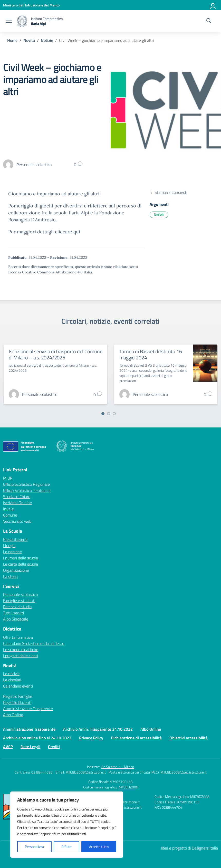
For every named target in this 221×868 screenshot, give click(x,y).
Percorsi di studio (17, 607)
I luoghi (9, 546)
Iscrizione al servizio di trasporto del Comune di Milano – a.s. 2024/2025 (56, 354)
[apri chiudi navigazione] (9, 21)
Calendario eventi (18, 686)
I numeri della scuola (21, 558)
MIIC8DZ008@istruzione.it (86, 772)
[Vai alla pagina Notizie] (47, 40)
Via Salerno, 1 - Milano (117, 767)
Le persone (12, 552)
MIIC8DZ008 (128, 787)
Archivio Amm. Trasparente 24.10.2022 (98, 729)
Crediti (54, 747)
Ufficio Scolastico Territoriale (27, 490)
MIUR (8, 478)
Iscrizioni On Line (17, 503)
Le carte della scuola (21, 564)
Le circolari (12, 680)
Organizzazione (16, 570)
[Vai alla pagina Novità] (29, 40)
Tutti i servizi (13, 613)
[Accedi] (213, 5)
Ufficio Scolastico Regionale (26, 484)
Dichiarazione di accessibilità (136, 738)
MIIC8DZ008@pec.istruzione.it (184, 772)
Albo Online (13, 715)
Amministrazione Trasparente (28, 709)
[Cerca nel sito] (209, 21)
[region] (67, 825)
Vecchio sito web (17, 521)
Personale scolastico (20, 594)
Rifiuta (66, 847)
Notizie (159, 214)
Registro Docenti (17, 702)
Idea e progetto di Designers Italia (189, 848)
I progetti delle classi (21, 656)
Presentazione (15, 539)
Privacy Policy (91, 738)
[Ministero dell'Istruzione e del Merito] (31, 5)
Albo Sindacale (16, 619)
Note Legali (30, 747)
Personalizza (34, 847)
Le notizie (11, 674)
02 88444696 (42, 772)
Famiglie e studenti (19, 600)
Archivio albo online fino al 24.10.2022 (37, 738)
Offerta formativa (18, 637)
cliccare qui (68, 232)
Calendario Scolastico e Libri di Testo (34, 643)
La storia (10, 576)
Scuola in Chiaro (17, 497)
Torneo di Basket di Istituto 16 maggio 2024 (151, 354)
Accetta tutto (99, 847)
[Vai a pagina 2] (109, 414)
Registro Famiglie (18, 696)
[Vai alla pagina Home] (12, 40)
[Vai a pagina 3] (114, 414)
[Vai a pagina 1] (103, 414)
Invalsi (9, 509)
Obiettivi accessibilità (189, 738)
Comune (10, 515)
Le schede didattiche (21, 650)
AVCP (8, 747)
